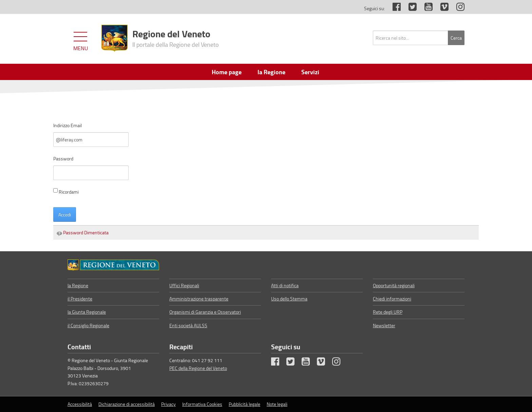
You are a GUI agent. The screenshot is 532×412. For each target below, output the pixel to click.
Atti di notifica (285, 285)
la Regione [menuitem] (271, 72)
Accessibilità (80, 404)
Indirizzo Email (68, 125)
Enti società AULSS (188, 325)
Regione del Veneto (176, 38)
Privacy (168, 404)
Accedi (65, 214)
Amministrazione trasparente (199, 299)
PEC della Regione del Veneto (198, 368)
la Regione (78, 285)
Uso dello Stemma (289, 299)
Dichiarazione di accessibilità (127, 404)
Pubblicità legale (244, 404)
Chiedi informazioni (392, 299)
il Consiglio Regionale (88, 325)
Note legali (277, 404)
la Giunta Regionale (87, 312)
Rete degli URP (388, 312)
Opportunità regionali (394, 285)
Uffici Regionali (184, 285)
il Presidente (80, 299)
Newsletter (384, 325)
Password (63, 159)
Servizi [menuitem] (310, 72)
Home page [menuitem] (227, 72)
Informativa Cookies (202, 404)
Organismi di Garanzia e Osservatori (205, 312)
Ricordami (66, 192)
